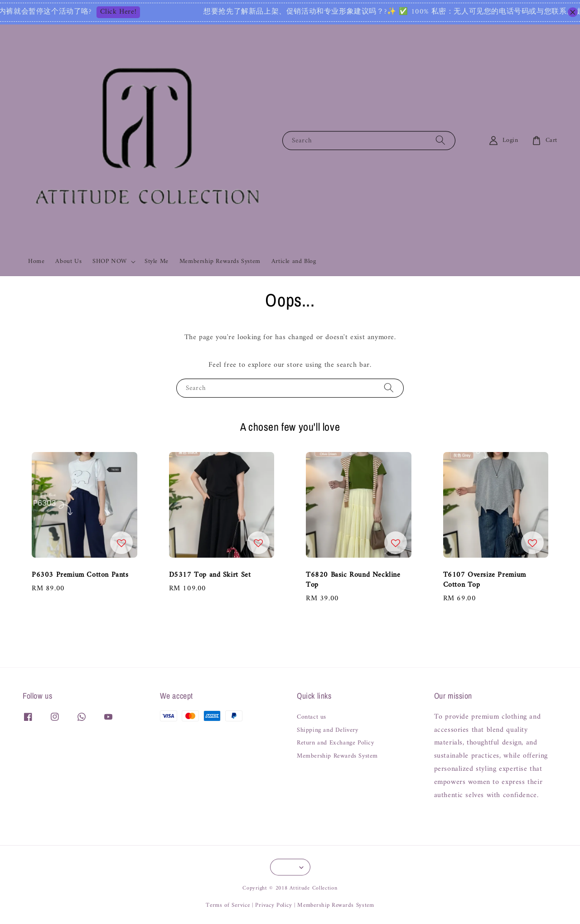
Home (36, 261)
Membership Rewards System (220, 261)
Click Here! (144, 12)
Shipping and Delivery (328, 730)
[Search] (440, 140)
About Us (68, 261)
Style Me (157, 261)
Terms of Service (228, 905)
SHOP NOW (110, 262)
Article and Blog (294, 261)
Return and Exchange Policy (336, 743)
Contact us (312, 718)
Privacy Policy (273, 905)
